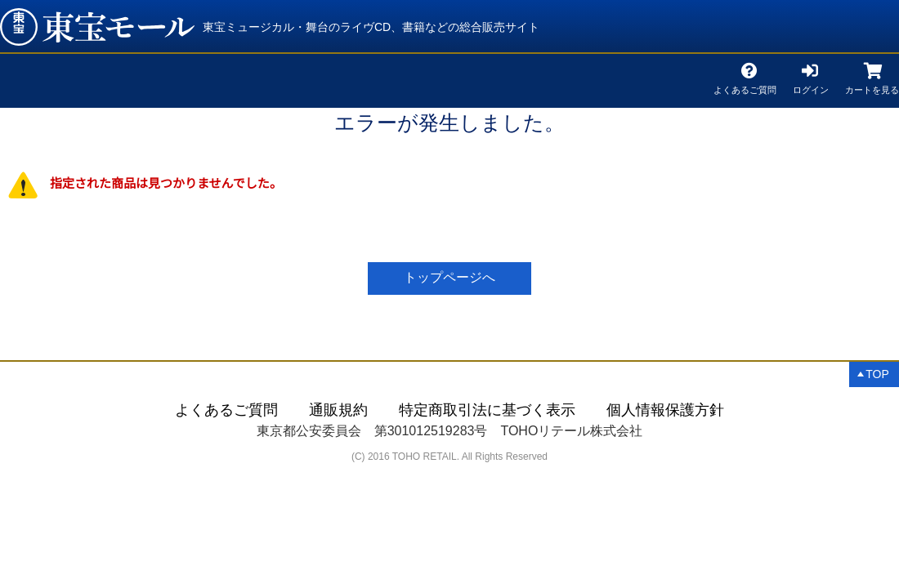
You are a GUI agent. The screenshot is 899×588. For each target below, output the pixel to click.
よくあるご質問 (745, 87)
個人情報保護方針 (665, 410)
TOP (877, 374)
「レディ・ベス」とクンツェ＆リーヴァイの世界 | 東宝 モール (97, 27)
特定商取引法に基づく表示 (487, 410)
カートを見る (872, 87)
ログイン (811, 87)
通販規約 (338, 410)
